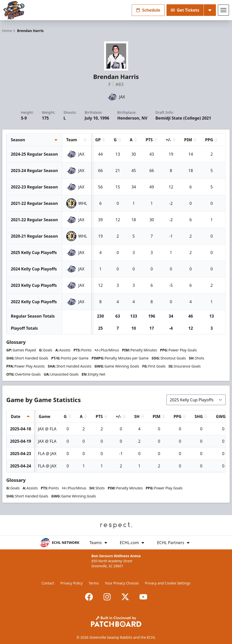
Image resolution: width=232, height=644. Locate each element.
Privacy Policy (72, 583)
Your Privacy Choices (122, 583)
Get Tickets (185, 10)
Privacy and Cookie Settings (168, 583)
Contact (48, 583)
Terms (94, 583)
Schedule (148, 10)
